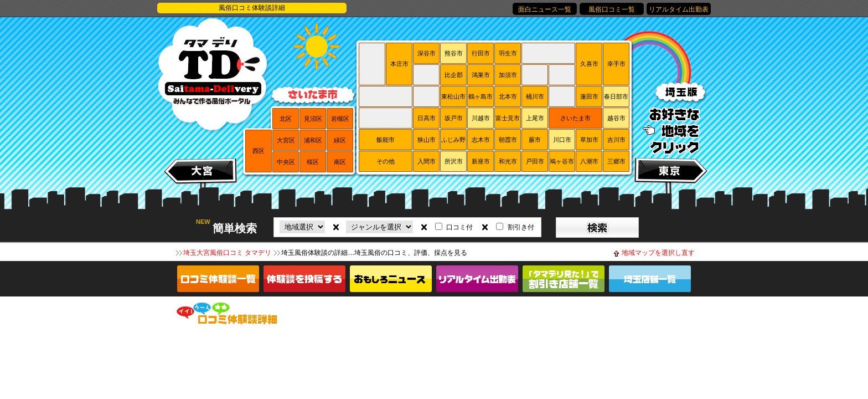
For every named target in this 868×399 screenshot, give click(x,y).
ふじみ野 (453, 140)
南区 (340, 162)
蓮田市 (589, 96)
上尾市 (535, 118)
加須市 (508, 75)
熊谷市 (454, 53)
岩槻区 (340, 119)
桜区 (313, 162)
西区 (259, 151)
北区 (286, 119)
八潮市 (589, 161)
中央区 (286, 162)
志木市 (481, 140)
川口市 (562, 140)
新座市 (481, 161)
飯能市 (386, 140)
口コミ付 (459, 227)
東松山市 (453, 96)
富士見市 (508, 118)
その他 (386, 161)
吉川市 (616, 140)
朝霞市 (508, 140)
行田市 (481, 53)
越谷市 (616, 118)
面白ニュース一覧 (545, 9)
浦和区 (313, 140)
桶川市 (535, 96)
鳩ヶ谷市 (562, 161)
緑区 (340, 140)
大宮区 (286, 140)
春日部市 (616, 96)
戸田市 (535, 161)
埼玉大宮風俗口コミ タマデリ (227, 253)
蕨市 (535, 140)
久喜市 (589, 64)
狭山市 (427, 140)
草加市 (589, 140)
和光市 (508, 161)
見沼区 (313, 119)
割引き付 (521, 227)
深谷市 (427, 53)
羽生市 (508, 53)
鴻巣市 (481, 75)
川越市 (481, 118)
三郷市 (616, 161)
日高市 (427, 118)
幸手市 (616, 64)
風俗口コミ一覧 (612, 9)
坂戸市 (454, 118)
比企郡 (454, 75)
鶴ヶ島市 (480, 96)
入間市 (427, 161)
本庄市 (399, 64)
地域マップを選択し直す (658, 253)
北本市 (508, 96)
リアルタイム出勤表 (679, 9)
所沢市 (454, 161)
